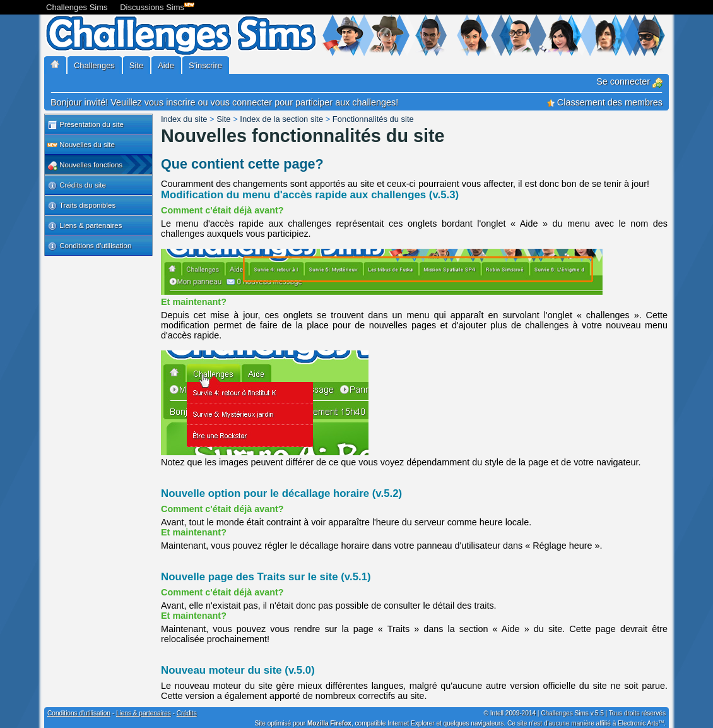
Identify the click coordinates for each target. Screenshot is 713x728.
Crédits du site (77, 186)
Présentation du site (85, 125)
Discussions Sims (155, 6)
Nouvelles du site (81, 145)
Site (223, 119)
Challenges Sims (77, 7)
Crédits (187, 713)
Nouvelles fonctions (85, 165)
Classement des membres (605, 102)
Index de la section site (281, 119)
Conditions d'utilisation (89, 246)
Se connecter (629, 81)
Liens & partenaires (85, 226)
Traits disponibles (81, 206)
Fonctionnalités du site (373, 119)
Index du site (184, 119)
